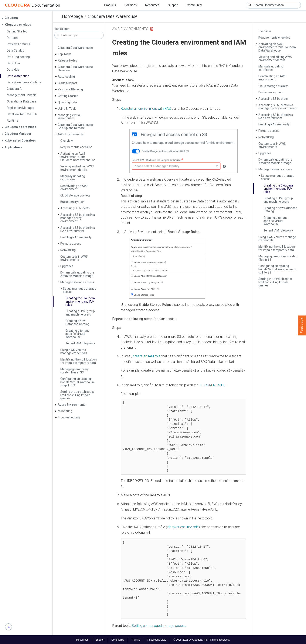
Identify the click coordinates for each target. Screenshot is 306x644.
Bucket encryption (72, 202)
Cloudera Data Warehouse (113, 16)
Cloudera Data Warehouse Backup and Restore (75, 126)
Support (173, 5)
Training (136, 639)
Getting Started (68, 96)
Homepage (72, 16)
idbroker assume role (183, 527)
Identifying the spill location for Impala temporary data (79, 361)
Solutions (130, 5)
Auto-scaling (66, 77)
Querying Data (67, 102)
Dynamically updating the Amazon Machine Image (77, 274)
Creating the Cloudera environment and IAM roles (80, 301)
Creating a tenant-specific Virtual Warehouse (78, 334)
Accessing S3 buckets (75, 208)
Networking (68, 250)
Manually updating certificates (73, 178)
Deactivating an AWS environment (74, 187)
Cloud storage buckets (75, 195)
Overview (67, 141)
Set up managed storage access (80, 290)
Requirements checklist (76, 147)
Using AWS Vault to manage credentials (74, 351)
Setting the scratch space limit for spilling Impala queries (77, 395)
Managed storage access (77, 282)
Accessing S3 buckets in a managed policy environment (78, 218)
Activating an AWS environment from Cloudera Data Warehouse (78, 157)
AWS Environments (71, 134)
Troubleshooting (69, 417)
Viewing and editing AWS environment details (77, 168)
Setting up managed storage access (159, 625)
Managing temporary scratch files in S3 (74, 371)
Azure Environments (72, 405)
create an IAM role (147, 356)
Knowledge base (157, 639)
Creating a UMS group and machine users (80, 313)
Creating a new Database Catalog (77, 322)
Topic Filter (62, 29)
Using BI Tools (67, 109)
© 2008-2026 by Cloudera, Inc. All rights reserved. (202, 639)
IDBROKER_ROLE (212, 385)
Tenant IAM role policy (80, 343)
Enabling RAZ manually (76, 237)
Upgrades (67, 266)
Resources (152, 5)
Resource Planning (70, 89)
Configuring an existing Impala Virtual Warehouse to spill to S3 (78, 382)
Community (194, 5)
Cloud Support (67, 83)
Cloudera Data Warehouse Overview (75, 68)
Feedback (302, 326)
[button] (183, 151)
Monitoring (65, 411)
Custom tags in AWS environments (74, 258)
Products (110, 5)
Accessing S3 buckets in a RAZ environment (78, 229)
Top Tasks (65, 54)
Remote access (71, 244)
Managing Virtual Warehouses (69, 117)
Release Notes (67, 60)
